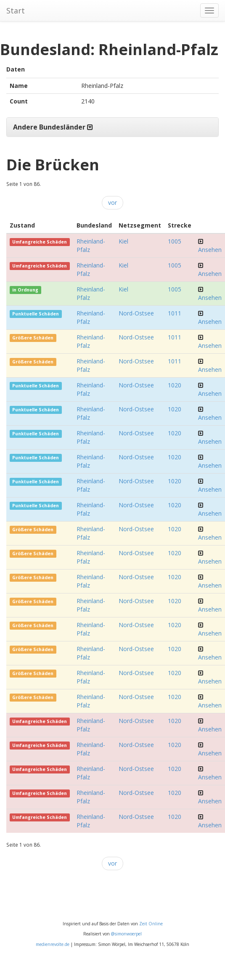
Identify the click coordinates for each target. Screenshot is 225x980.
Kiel (123, 241)
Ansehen (210, 250)
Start (16, 11)
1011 (175, 313)
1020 (175, 385)
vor (112, 203)
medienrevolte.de (53, 944)
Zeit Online (151, 924)
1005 (175, 241)
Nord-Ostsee (136, 313)
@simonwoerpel (126, 934)
